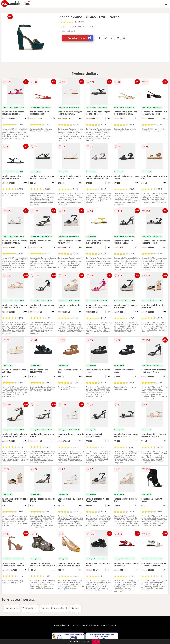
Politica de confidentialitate (86, 626)
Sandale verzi (12, 608)
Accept (96, 642)
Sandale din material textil (54, 608)
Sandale (75, 608)
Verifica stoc (80, 38)
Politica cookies (109, 626)
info (25, 118)
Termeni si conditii (62, 626)
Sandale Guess (30, 608)
